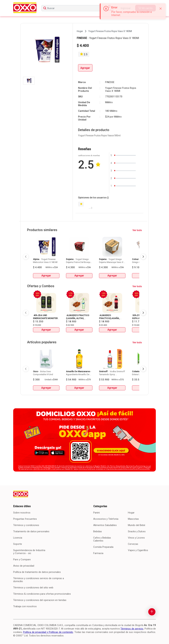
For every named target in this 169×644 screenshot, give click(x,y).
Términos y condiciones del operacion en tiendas (40, 600)
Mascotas (133, 519)
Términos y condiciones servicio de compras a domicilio (39, 580)
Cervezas (133, 544)
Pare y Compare (22, 559)
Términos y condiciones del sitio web (33, 588)
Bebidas (98, 531)
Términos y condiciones (26, 525)
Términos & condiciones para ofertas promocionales (42, 594)
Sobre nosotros (22, 513)
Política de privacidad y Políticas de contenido (48, 632)
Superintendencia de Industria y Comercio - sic (29, 552)
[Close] (161, 9)
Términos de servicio (132, 629)
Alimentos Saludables (105, 525)
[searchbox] (71, 8)
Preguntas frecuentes (25, 519)
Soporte (18, 544)
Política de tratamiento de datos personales (37, 572)
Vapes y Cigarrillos (138, 550)
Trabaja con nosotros (25, 606)
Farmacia (98, 553)
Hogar (131, 513)
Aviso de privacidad (24, 566)
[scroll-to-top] (152, 612)
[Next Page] (143, 257)
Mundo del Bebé (137, 525)
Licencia (18, 538)
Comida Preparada (103, 547)
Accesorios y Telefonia (106, 519)
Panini (96, 513)
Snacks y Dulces (137, 531)
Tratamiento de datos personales (31, 531)
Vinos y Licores (136, 538)
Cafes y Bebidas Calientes (102, 539)
